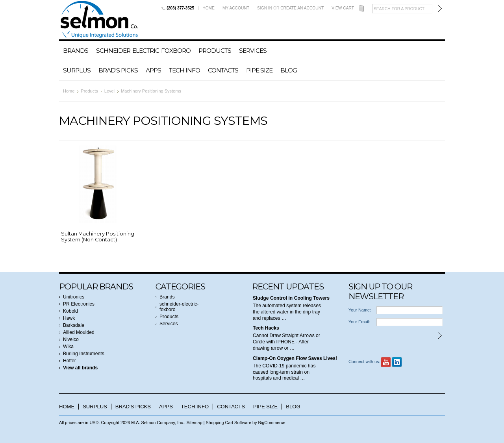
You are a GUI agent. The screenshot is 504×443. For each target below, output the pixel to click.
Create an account (302, 8)
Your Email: (359, 322)
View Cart (343, 8)
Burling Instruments (84, 354)
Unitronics (74, 297)
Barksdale (74, 325)
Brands (76, 51)
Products (215, 51)
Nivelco (71, 339)
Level (109, 91)
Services (253, 51)
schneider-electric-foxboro (143, 51)
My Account (236, 8)
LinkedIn (397, 362)
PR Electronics (79, 304)
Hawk (69, 318)
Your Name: (360, 310)
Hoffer (69, 361)
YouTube (386, 362)
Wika (68, 347)
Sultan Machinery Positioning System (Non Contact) (98, 237)
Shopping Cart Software (229, 423)
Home (208, 8)
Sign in (265, 8)
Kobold (70, 311)
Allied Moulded (79, 332)
